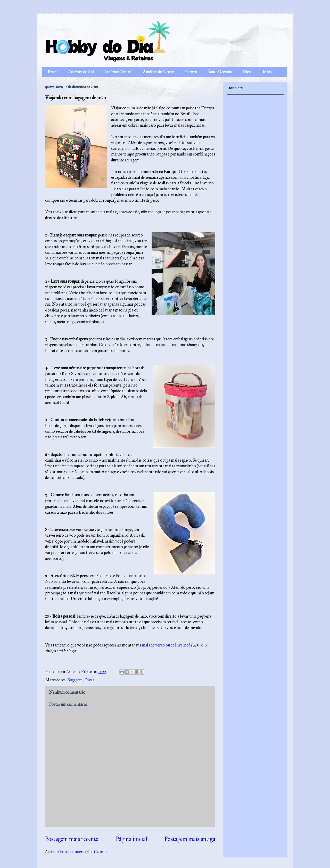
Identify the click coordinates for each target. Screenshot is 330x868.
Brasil (53, 72)
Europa (191, 72)
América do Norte (158, 72)
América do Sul (81, 72)
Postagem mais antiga (190, 839)
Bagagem (75, 680)
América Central (118, 72)
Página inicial (131, 839)
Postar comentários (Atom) (83, 852)
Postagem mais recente (72, 839)
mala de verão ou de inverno (165, 645)
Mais (267, 72)
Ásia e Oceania (220, 72)
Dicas (247, 72)
